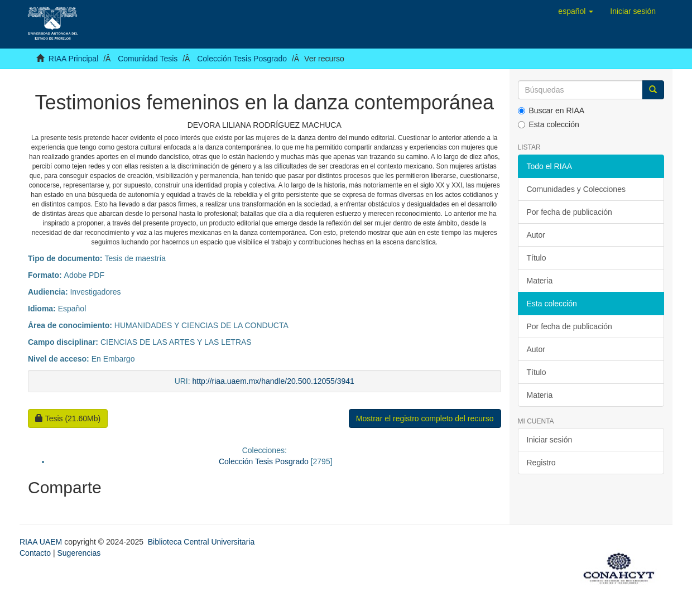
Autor (536, 235)
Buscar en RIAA (551, 110)
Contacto (35, 553)
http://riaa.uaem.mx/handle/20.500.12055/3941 (273, 381)
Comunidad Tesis (148, 59)
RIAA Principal (73, 59)
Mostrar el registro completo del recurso (425, 418)
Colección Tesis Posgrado (242, 59)
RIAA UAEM (42, 542)
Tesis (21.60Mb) (68, 418)
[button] (576, 11)
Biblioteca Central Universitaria (201, 542)
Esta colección (549, 124)
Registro (541, 463)
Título (537, 258)
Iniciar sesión (550, 440)
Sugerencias (79, 553)
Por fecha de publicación (570, 212)
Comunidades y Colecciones (576, 189)
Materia (540, 281)
